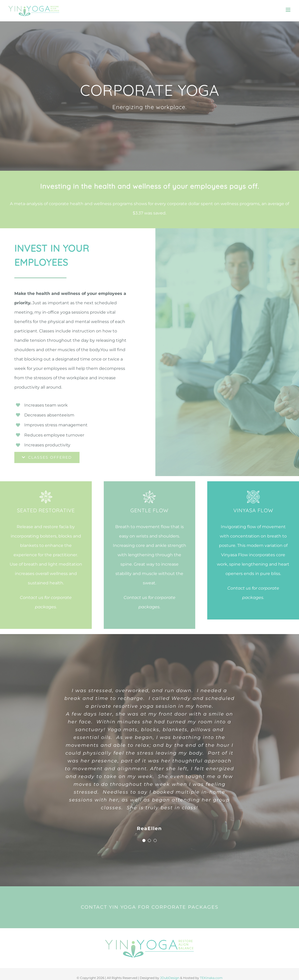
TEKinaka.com (211, 978)
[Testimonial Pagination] (144, 840)
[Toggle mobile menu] (288, 10)
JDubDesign (170, 978)
